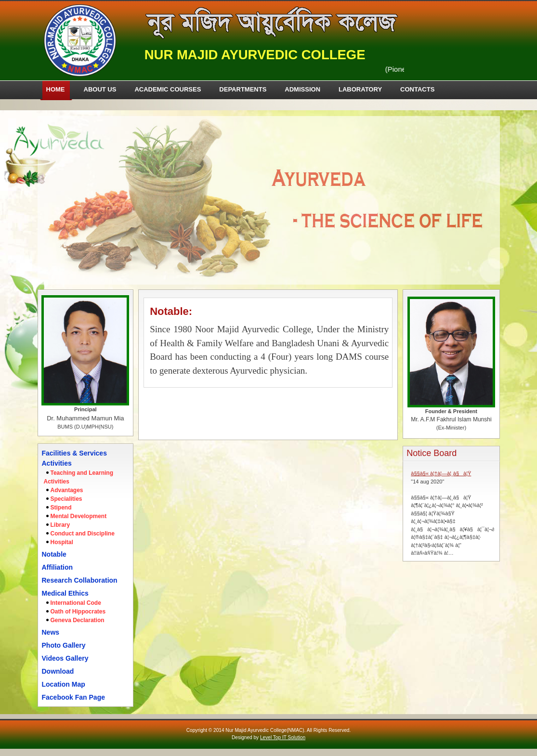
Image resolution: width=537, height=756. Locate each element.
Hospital (62, 542)
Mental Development (79, 516)
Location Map (64, 684)
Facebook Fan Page (73, 697)
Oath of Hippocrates (78, 612)
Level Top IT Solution (283, 737)
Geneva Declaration (78, 620)
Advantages (67, 490)
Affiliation (58, 567)
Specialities (66, 499)
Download (58, 671)
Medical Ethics (65, 593)
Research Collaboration (80, 580)
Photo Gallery (64, 645)
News (51, 632)
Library (60, 525)
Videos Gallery (65, 658)
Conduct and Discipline (83, 534)
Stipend (61, 508)
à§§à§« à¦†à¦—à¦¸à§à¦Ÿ (441, 473)
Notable (54, 554)
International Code (76, 603)
